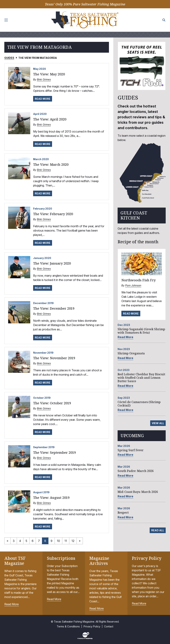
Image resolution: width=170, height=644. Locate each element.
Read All (158, 530)
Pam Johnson (133, 285)
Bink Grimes (44, 79)
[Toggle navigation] (6, 20)
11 (66, 541)
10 (58, 541)
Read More (43, 99)
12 (73, 541)
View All (158, 423)
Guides (9, 58)
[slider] (142, 66)
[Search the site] (164, 20)
